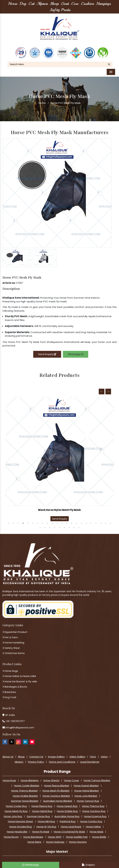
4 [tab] (23, 520)
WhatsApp (76, 351)
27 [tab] (59, 524)
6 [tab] (33, 520)
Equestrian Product (15, 629)
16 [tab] (81, 520)
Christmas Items (14, 650)
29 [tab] (69, 524)
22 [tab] (111, 520)
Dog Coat (9, 694)
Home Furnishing (13, 639)
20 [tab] (101, 520)
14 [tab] (72, 520)
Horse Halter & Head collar (19, 673)
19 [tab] (96, 520)
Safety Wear (11, 644)
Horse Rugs (10, 667)
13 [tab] (67, 520)
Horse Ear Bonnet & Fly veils (20, 678)
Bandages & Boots (15, 683)
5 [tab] (28, 520)
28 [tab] (64, 524)
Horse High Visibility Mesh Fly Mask (60, 506)
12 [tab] (62, 520)
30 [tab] (74, 524)
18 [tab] (91, 520)
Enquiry (88, 865)
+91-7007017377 (15, 718)
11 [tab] (57, 520)
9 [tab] (47, 520)
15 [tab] (77, 520)
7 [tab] (38, 520)
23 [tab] (40, 524)
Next (108, 388)
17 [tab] (86, 520)
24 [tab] (45, 524)
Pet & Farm (10, 634)
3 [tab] (18, 520)
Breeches (9, 689)
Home (42, 100)
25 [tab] (50, 524)
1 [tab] (8, 520)
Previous (102, 388)
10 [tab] (52, 520)
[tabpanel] (59, 457)
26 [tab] (55, 524)
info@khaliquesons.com (19, 724)
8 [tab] (42, 520)
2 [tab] (13, 520)
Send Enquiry (47, 351)
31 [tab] (79, 524)
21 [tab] (106, 520)
